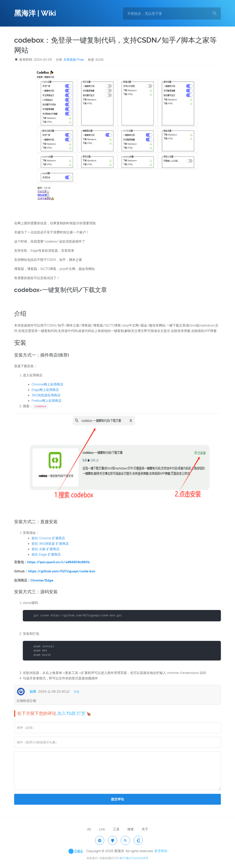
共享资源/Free (74, 60)
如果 (33, 692)
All (89, 829)
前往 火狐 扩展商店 (45, 549)
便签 (131, 829)
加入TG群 (67, 713)
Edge (49, 580)
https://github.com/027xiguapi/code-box (62, 571)
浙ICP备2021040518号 (134, 858)
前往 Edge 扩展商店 (46, 555)
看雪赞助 (161, 851)
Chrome (37, 580)
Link (102, 829)
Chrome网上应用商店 (47, 384)
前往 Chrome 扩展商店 (48, 538)
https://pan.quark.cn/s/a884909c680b (59, 562)
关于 (145, 829)
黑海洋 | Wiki (35, 13)
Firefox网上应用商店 (47, 401)
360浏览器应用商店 (46, 395)
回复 (77, 692)
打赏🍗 (84, 713)
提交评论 (117, 799)
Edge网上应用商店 (45, 390)
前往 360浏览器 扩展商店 (50, 544)
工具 (116, 829)
